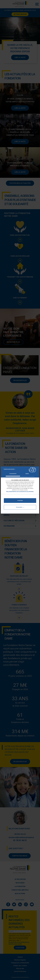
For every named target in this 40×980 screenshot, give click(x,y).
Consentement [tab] (13, 474)
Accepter (20, 501)
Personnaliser (20, 507)
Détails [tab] (27, 474)
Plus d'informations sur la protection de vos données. (20, 491)
